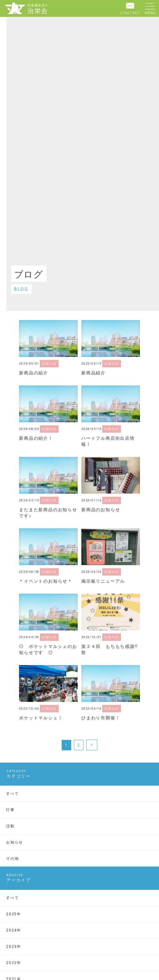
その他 (12, 859)
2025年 (14, 914)
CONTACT (130, 8)
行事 (10, 810)
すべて (12, 794)
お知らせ (15, 842)
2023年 (14, 947)
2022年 (14, 963)
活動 (10, 826)
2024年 (14, 930)
